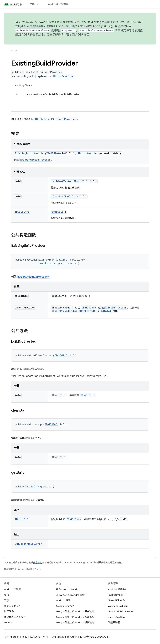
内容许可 (38, 563)
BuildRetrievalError (28, 544)
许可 (46, 637)
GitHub (8, 622)
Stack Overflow (116, 617)
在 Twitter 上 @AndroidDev (71, 595)
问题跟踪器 (114, 622)
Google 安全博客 (65, 606)
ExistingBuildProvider (30, 153)
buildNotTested (62, 181)
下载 (7, 600)
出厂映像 (9, 611)
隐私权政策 (58, 637)
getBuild (58, 212)
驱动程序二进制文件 (15, 617)
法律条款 (35, 637)
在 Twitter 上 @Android (69, 589)
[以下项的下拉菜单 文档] (39, 4)
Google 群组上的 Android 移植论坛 (75, 622)
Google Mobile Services (121, 611)
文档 (32, 4)
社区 (24, 637)
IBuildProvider (63, 76)
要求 (7, 595)
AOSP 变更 (82, 35)
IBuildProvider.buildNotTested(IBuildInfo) (81, 311)
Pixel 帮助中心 (115, 595)
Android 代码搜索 (58, 4)
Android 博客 (63, 600)
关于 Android (11, 637)
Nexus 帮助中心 (116, 600)
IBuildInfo (42, 119)
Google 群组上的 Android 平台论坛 (75, 611)
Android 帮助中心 (118, 589)
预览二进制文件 (13, 606)
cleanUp (57, 196)
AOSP (14, 51)
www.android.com (118, 606)
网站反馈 (72, 637)
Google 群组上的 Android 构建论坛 (75, 617)
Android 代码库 (12, 589)
